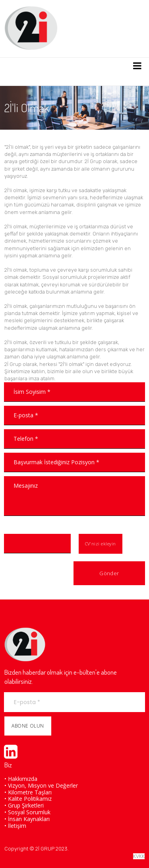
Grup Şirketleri (26, 805)
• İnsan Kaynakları (27, 819)
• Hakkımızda (21, 779)
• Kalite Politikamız (28, 799)
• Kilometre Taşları (28, 792)
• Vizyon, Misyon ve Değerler (41, 785)
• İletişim (15, 826)
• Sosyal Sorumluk (27, 812)
